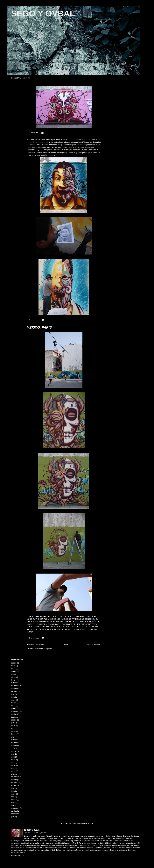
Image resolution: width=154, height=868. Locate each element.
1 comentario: (34, 133)
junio (13, 674)
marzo (14, 677)
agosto (14, 663)
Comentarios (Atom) (45, 649)
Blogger (90, 823)
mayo (13, 666)
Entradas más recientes (36, 645)
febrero (14, 680)
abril (13, 728)
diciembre (15, 671)
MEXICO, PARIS (39, 327)
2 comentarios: (34, 638)
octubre (14, 689)
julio (13, 694)
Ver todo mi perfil (17, 856)
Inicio (66, 645)
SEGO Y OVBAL (43, 13)
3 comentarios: (34, 320)
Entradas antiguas (93, 645)
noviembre (15, 686)
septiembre (15, 691)
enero (13, 669)
